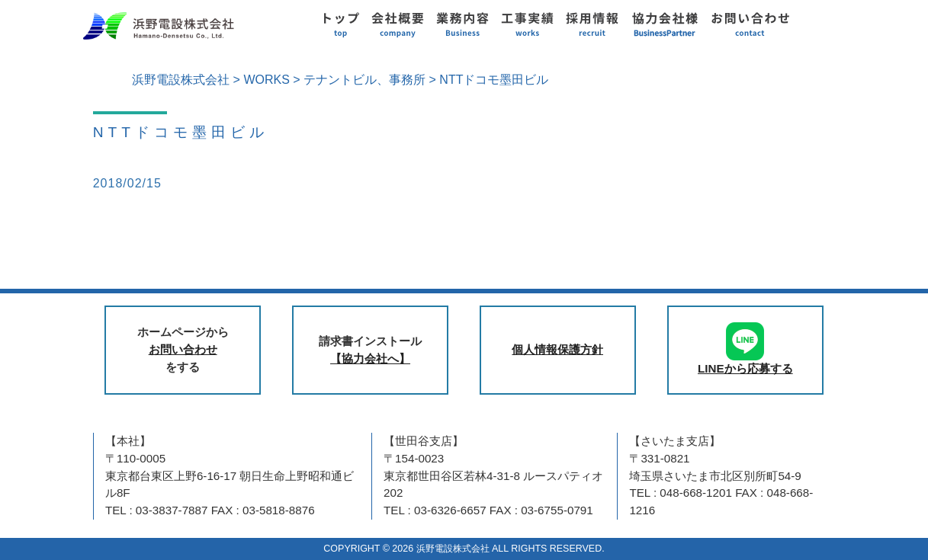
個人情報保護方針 (557, 349)
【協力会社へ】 (370, 358)
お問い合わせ (183, 349)
